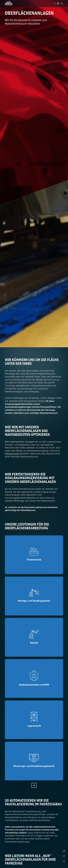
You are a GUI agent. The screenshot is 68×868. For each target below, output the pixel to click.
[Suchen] (55, 3)
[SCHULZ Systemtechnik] (9, 3)
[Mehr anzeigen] (34, 787)
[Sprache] (58, 3)
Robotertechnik (12, 454)
